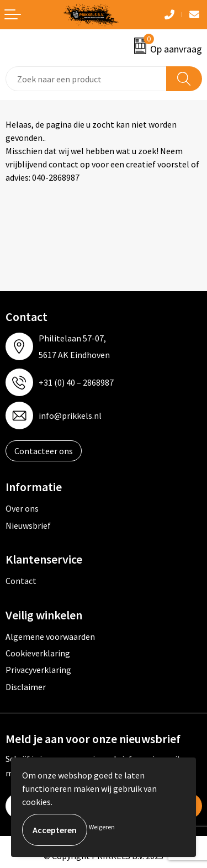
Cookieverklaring (38, 653)
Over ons (22, 508)
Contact (21, 581)
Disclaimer (26, 687)
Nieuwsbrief (28, 525)
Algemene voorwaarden (50, 636)
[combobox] (86, 79)
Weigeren (102, 827)
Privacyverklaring (38, 670)
